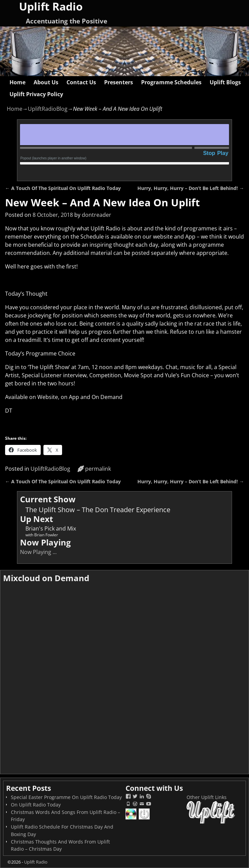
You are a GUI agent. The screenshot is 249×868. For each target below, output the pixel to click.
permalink (98, 469)
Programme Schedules (171, 82)
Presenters (119, 82)
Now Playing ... (38, 552)
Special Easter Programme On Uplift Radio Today (66, 797)
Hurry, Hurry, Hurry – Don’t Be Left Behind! (191, 188)
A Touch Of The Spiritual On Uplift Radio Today (63, 188)
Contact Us (81, 82)
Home (17, 82)
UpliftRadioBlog (48, 109)
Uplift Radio (36, 862)
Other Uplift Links (207, 797)
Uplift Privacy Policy (36, 94)
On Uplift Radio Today (36, 805)
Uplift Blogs (225, 82)
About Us (46, 82)
